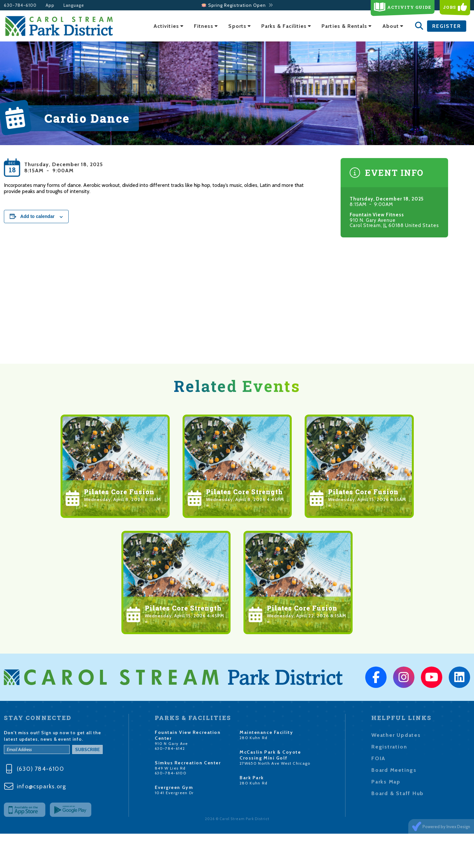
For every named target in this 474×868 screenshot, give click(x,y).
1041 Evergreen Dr (174, 793)
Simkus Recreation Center (188, 763)
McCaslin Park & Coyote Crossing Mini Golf (270, 755)
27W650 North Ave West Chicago (275, 763)
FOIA (378, 758)
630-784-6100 (20, 5)
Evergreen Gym (174, 787)
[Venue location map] (237, 307)
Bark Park (252, 778)
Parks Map (386, 782)
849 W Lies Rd (170, 768)
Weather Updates (396, 735)
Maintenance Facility (266, 732)
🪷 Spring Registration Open (237, 5)
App (50, 5)
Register (447, 26)
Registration (389, 747)
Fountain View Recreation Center (188, 735)
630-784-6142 (170, 748)
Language (74, 5)
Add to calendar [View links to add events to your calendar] (38, 216)
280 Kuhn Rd (254, 738)
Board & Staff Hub (398, 793)
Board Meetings (394, 770)
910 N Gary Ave (171, 743)
